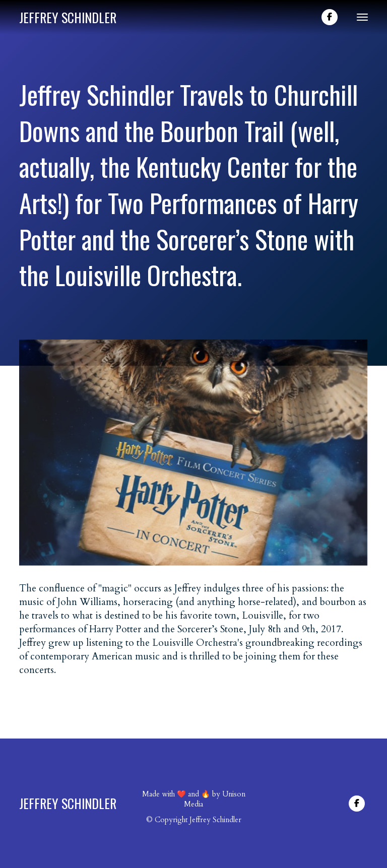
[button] (358, 17)
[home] (68, 17)
